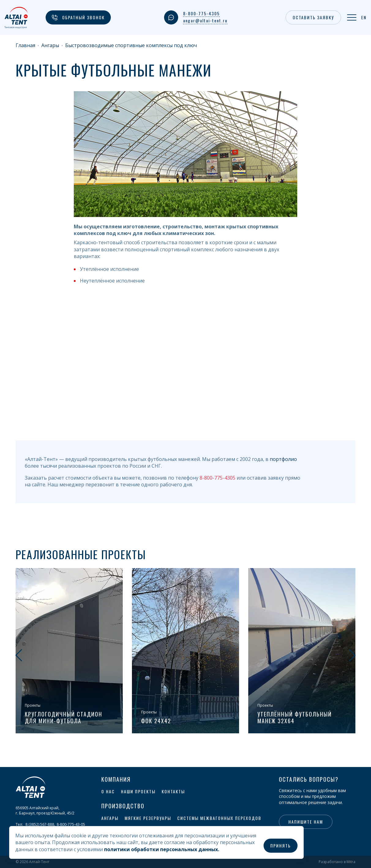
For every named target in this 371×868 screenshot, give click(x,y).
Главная (25, 45)
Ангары (50, 45)
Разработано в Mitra (337, 862)
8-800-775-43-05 (71, 824)
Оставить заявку (313, 17)
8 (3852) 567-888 (40, 824)
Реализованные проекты (81, 554)
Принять (281, 846)
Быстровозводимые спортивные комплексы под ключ (131, 45)
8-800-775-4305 (201, 13)
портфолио (283, 459)
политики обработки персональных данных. (162, 849)
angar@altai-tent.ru (205, 21)
